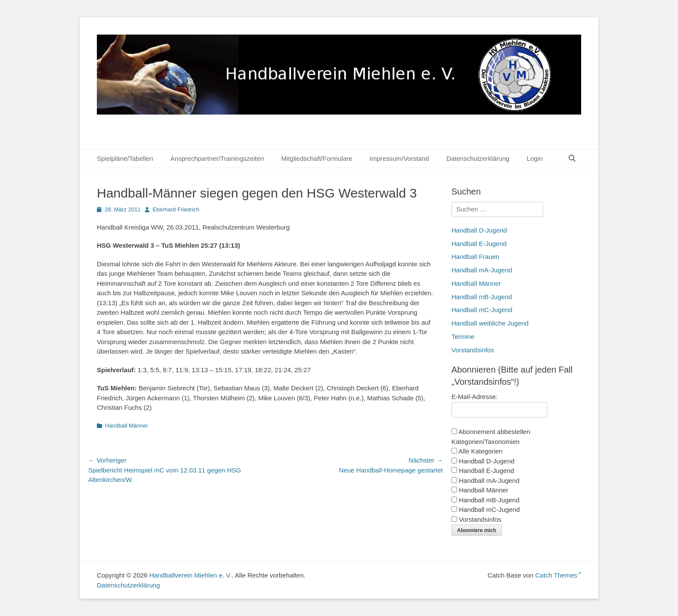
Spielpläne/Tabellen (125, 158)
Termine (463, 337)
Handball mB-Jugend (482, 297)
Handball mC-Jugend (482, 310)
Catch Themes (558, 575)
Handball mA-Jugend (482, 270)
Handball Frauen (475, 257)
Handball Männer (126, 426)
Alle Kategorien (477, 451)
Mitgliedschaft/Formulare (317, 158)
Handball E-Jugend (479, 244)
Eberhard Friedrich (176, 209)
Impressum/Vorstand (400, 158)
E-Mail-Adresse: (475, 397)
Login (535, 158)
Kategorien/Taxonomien (486, 442)
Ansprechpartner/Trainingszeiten (217, 158)
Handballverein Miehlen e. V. (190, 575)
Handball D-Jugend (479, 230)
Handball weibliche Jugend (490, 323)
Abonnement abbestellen (491, 432)
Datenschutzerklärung (478, 158)
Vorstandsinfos (473, 350)
